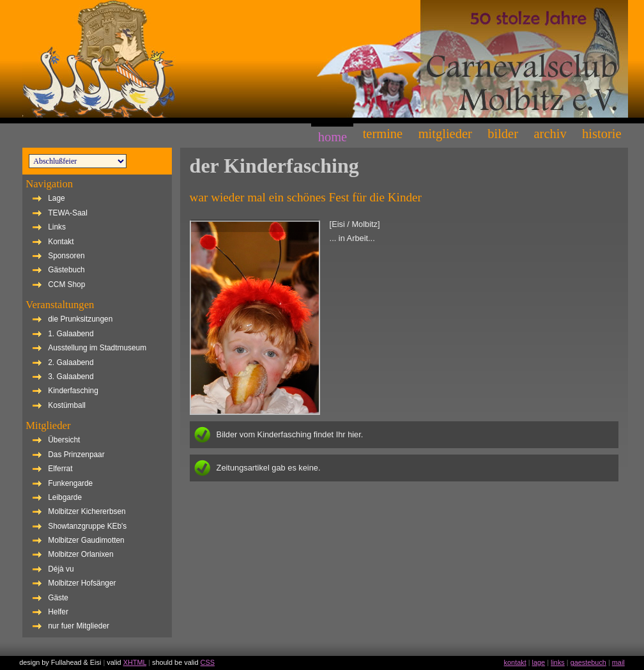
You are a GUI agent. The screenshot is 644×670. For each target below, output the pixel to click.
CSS (208, 662)
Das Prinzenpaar (76, 455)
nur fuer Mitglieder (79, 626)
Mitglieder (445, 134)
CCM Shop (66, 284)
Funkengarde (70, 483)
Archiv (550, 134)
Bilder (503, 134)
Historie (602, 134)
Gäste (58, 598)
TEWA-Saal (68, 213)
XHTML (135, 662)
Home (333, 137)
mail (618, 662)
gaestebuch (588, 662)
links (558, 662)
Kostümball (67, 405)
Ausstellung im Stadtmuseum (97, 348)
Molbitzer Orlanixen (80, 554)
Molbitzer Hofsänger (82, 583)
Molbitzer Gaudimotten (86, 540)
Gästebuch (66, 270)
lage (539, 662)
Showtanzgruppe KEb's (87, 526)
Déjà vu (61, 569)
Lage (56, 198)
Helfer (58, 612)
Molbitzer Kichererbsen (87, 511)
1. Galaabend (71, 334)
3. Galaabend (71, 377)
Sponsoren (66, 256)
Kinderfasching (73, 391)
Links (57, 227)
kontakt (515, 662)
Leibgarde (65, 497)
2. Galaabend (71, 362)
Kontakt (61, 242)
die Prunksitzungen (80, 319)
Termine (383, 134)
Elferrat (60, 469)
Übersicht (64, 440)
